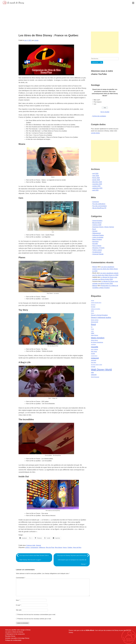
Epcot (94, 229)
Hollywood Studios (98, 235)
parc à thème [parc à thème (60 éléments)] (94, 349)
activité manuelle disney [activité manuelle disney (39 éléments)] (96, 303)
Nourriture (95, 242)
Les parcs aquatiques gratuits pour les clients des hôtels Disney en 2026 (105, 269)
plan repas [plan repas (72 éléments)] (94, 351)
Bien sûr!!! (97, 100)
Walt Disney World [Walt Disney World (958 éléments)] (101, 370)
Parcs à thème (97, 246)
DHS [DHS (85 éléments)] (92, 311)
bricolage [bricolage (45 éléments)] (93, 307)
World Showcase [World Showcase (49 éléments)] (95, 377)
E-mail (18, 605)
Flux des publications (99, 204)
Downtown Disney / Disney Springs (103, 227)
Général (38, 545)
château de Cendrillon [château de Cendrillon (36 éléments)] (96, 309)
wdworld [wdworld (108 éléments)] (94, 375)
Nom (18, 600)
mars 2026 (96, 176)
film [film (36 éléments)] (92, 327)
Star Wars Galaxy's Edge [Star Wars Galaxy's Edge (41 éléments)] (96, 365)
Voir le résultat (105, 112)
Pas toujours (98, 102)
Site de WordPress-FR (99, 208)
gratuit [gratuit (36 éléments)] (92, 331)
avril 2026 (95, 174)
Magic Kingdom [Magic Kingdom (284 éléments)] (98, 338)
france (65, 547)
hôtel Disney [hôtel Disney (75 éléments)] (95, 335)
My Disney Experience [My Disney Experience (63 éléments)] (97, 342)
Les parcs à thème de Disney (14, 632)
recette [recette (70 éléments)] (93, 354)
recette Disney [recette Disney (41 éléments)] (94, 356)
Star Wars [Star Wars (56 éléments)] (94, 362)
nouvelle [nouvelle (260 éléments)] (95, 347)
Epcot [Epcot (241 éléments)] (93, 324)
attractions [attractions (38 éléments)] (93, 305)
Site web (19, 610)
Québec (70, 547)
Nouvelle (95, 244)
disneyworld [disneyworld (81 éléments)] (94, 322)
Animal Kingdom (97, 221)
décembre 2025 (97, 182)
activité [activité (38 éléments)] (92, 301)
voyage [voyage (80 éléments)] (93, 367)
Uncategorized (97, 252)
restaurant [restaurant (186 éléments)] (95, 358)
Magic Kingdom (97, 239)
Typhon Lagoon (97, 250)
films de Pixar (50, 547)
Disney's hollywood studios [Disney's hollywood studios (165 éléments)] (101, 318)
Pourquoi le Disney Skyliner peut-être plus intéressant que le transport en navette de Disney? (71, 560)
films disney (58, 547)
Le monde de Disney (16, 3)
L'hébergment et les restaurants (15, 634)
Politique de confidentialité (13, 640)
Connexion (96, 202)
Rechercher (95, 62)
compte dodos (95, 133)
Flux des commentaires (99, 206)
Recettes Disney (10, 636)
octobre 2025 (96, 186)
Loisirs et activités (98, 237)
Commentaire (21, 578)
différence (42, 547)
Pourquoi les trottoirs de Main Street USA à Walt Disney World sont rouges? (34, 558)
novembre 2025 (97, 184)
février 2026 (96, 178)
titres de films (77, 547)
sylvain (36, 40)
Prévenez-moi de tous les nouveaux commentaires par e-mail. (36, 615)
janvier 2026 (96, 180)
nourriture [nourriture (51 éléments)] (93, 344)
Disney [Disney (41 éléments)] (93, 313)
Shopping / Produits (98, 248)
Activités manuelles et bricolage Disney (17, 638)
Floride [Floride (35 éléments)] (92, 329)
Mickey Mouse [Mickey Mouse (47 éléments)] (94, 340)
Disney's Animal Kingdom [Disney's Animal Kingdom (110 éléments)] (99, 315)
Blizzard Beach (97, 223)
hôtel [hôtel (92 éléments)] (93, 333)
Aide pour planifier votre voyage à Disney (18, 630)
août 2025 (95, 190)
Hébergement (96, 233)
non (95, 104)
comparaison (34, 547)
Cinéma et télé (31, 545)
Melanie (95, 267)
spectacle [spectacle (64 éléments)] (94, 360)
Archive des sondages (99, 116)
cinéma (27, 547)
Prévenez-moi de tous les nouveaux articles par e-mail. (34, 619)
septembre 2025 (97, 188)
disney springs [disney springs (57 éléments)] (95, 320)
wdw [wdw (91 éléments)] (92, 373)
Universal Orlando (98, 254)
